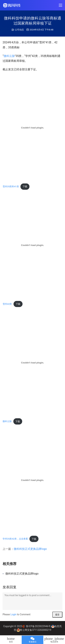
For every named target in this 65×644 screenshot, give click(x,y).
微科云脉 (9, 56)
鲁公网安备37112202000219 (36, 630)
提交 (57, 615)
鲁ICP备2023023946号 (38, 626)
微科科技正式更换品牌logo (30, 549)
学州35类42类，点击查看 (15, 539)
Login (13, 614)
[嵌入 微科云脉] (32, 363)
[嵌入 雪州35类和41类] (32, 128)
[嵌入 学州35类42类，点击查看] (32, 480)
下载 (25, 186)
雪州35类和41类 (11, 186)
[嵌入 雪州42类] (32, 245)
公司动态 (19, 30)
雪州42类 (7, 304)
